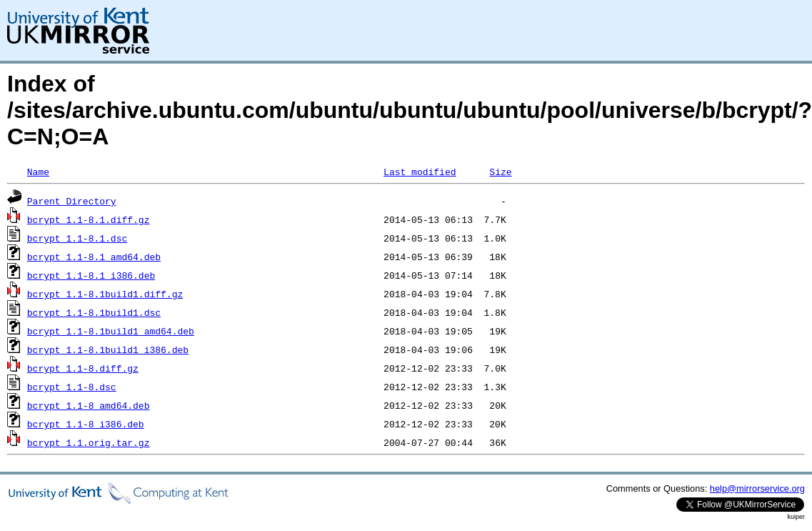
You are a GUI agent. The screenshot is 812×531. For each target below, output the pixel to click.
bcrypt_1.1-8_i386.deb (86, 424)
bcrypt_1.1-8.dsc (72, 387)
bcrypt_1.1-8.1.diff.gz (89, 219)
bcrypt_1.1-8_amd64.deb (89, 405)
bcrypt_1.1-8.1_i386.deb (91, 275)
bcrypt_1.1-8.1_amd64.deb (94, 257)
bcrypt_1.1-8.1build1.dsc (94, 312)
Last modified (420, 172)
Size (500, 172)
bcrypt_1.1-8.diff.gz (83, 368)
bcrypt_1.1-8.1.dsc (77, 238)
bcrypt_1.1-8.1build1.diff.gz (105, 294)
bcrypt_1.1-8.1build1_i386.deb (108, 349)
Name (38, 172)
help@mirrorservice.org (757, 488)
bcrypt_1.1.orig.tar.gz (89, 442)
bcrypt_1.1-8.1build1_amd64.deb (111, 331)
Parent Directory (72, 201)
